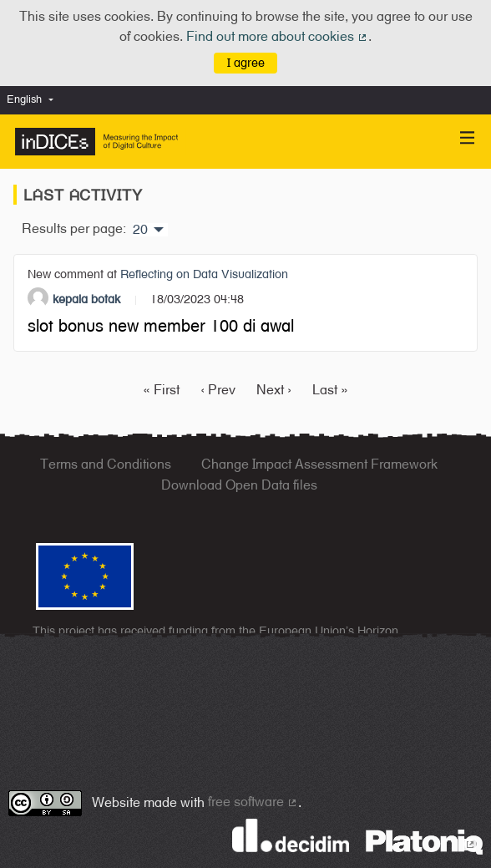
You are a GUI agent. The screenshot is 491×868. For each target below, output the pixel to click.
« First (161, 390)
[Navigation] (468, 138)
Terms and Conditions (106, 464)
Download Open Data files (239, 485)
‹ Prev (218, 390)
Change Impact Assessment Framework (319, 464)
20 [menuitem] (140, 230)
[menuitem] (34, 100)
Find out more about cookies (277, 36)
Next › (274, 390)
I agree (246, 62)
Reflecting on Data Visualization (204, 274)
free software (253, 802)
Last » (330, 390)
